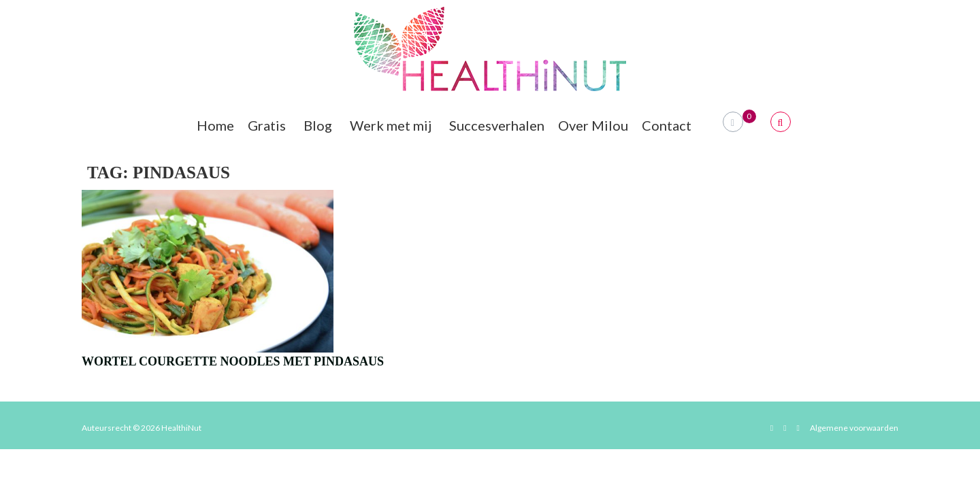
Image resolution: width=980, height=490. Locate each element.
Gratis (269, 125)
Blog (320, 125)
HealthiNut (181, 428)
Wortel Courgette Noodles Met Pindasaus (233, 361)
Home (215, 125)
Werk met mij (393, 125)
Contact (669, 125)
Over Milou (593, 125)
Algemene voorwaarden (854, 428)
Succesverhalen (497, 125)
